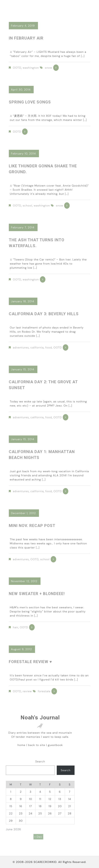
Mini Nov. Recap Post (32, 526)
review (27, 691)
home (22, 745)
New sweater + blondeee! (37, 594)
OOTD (17, 68)
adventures (21, 347)
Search (40, 761)
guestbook (55, 745)
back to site (37, 745)
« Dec (38, 837)
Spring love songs (30, 102)
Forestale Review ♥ (30, 662)
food (49, 347)
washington (31, 68)
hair (16, 627)
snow (48, 68)
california (37, 347)
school (27, 206)
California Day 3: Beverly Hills (44, 314)
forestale (44, 691)
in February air (26, 38)
